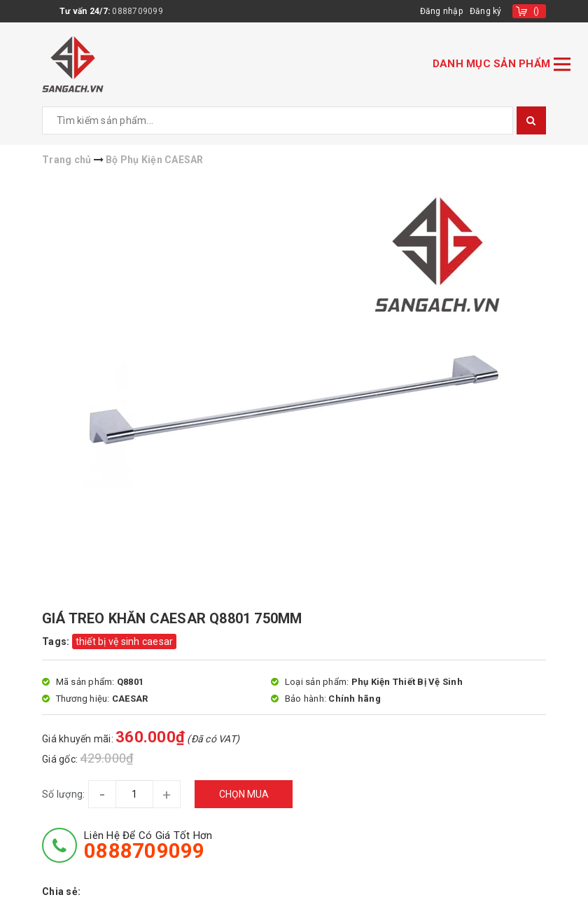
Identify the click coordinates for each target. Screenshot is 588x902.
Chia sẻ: (61, 891)
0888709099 (138, 11)
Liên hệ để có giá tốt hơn (148, 845)
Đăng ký (486, 11)
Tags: (57, 641)
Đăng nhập (441, 11)
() (537, 11)
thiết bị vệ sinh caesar (125, 641)
